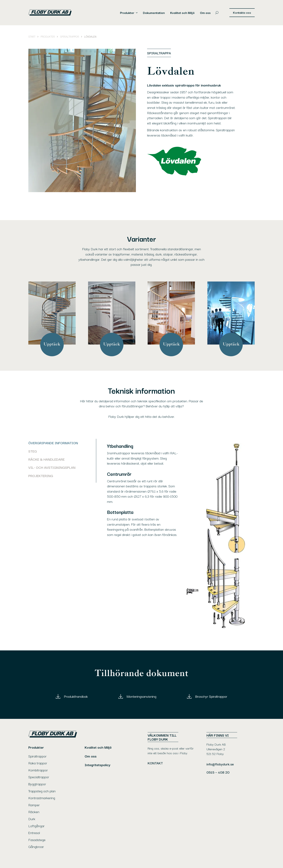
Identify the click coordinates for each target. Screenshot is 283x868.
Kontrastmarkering (42, 798)
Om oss (205, 13)
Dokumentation (154, 13)
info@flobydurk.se (220, 764)
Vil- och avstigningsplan (52, 467)
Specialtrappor (39, 777)
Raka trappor (38, 763)
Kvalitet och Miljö (182, 13)
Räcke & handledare (46, 459)
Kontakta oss (242, 12)
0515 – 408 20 (218, 772)
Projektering (41, 476)
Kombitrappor (38, 770)
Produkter (127, 13)
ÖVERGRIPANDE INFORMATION (53, 443)
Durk (32, 819)
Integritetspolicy (98, 765)
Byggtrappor (37, 784)
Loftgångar (36, 826)
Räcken (34, 812)
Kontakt (155, 763)
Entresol (34, 833)
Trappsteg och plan (42, 791)
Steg (33, 451)
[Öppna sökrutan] (217, 13)
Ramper (34, 805)
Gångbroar (36, 847)
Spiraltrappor (37, 756)
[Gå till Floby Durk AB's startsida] (53, 13)
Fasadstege (37, 840)
